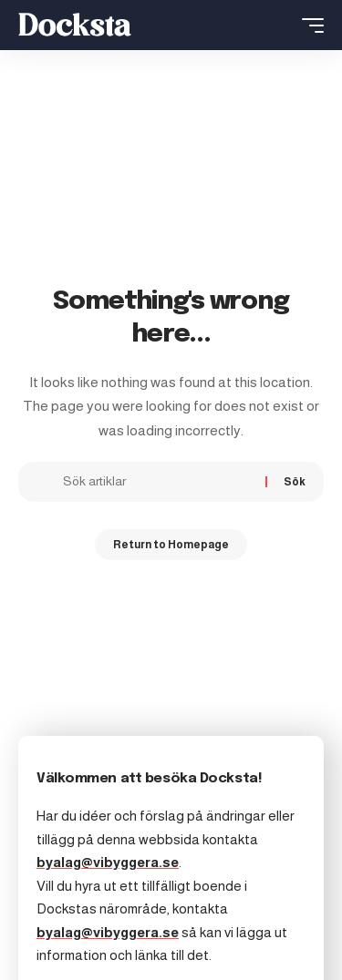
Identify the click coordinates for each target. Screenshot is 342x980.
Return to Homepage (171, 545)
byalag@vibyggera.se (108, 862)
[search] (280, 25)
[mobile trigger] (308, 26)
